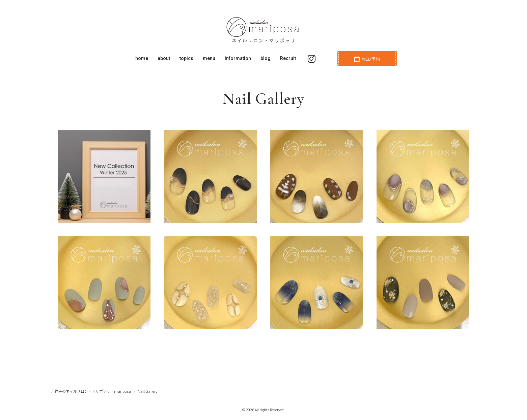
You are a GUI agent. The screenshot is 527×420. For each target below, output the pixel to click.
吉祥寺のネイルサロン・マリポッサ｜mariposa (91, 391)
